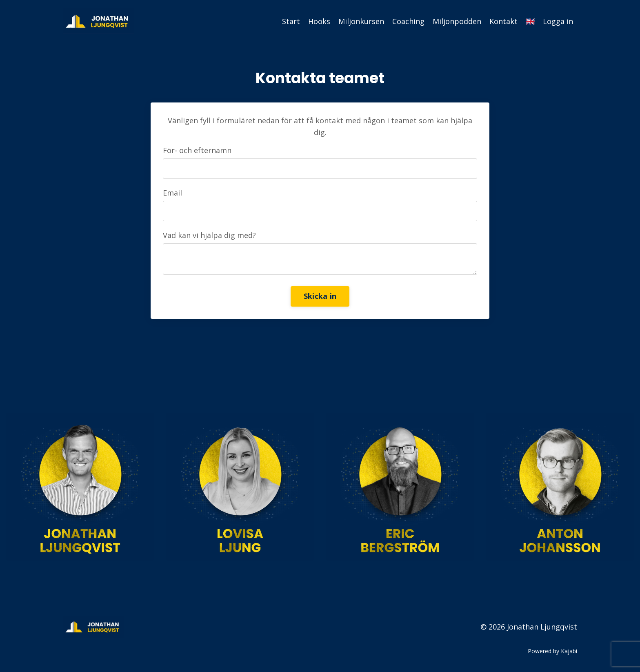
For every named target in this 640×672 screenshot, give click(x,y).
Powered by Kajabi (552, 651)
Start (291, 21)
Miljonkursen (361, 21)
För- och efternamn (197, 150)
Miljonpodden (457, 21)
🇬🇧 (530, 21)
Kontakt (503, 21)
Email (172, 193)
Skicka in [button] (320, 296)
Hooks (319, 21)
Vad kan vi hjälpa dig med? (209, 235)
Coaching (408, 21)
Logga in (558, 21)
